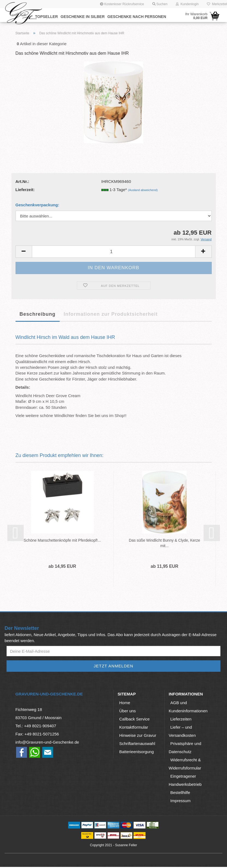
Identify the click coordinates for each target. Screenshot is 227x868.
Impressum (180, 802)
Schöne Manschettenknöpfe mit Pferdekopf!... (62, 540)
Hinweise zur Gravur (138, 736)
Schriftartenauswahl (137, 745)
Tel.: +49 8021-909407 (36, 727)
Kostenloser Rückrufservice (122, 4)
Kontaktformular (134, 728)
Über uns (128, 712)
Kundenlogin (187, 4)
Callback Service (135, 720)
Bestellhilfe (180, 794)
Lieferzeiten (181, 720)
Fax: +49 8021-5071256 (37, 735)
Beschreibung (38, 314)
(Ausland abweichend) (143, 190)
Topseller (47, 17)
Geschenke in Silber (83, 17)
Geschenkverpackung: (37, 205)
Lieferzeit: (25, 190)
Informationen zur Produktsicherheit (111, 314)
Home (125, 704)
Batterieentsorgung (137, 753)
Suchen (160, 4)
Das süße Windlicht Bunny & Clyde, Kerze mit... (164, 543)
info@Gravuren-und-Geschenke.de (47, 743)
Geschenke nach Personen (137, 17)
